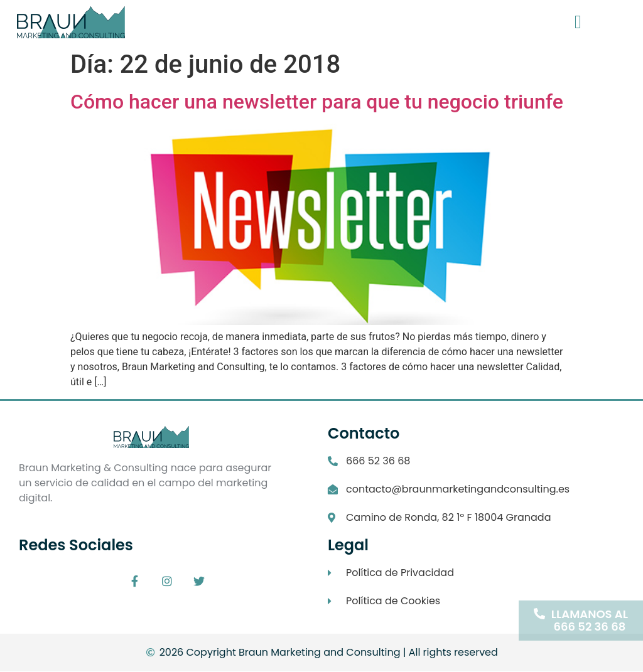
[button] (578, 22)
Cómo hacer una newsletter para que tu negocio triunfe (317, 102)
